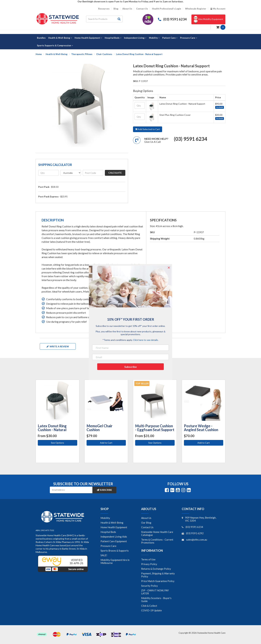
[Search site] (119, 19)
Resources (104, 9)
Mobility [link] (105, 518)
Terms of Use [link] (148, 559)
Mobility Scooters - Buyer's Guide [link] (156, 600)
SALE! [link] (104, 555)
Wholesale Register (196, 9)
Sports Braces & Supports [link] (115, 551)
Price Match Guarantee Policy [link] (158, 581)
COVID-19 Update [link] (151, 610)
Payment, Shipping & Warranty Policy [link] (158, 575)
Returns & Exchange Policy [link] (156, 569)
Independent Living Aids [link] (114, 537)
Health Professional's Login (167, 9)
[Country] (71, 173)
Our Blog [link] (146, 523)
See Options (58, 443)
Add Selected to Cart (148, 129)
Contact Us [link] (147, 527)
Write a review (58, 346)
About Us (127, 9)
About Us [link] (146, 518)
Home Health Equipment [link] (114, 527)
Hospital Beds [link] (108, 532)
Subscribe (104, 490)
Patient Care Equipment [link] (114, 541)
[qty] (49, 173)
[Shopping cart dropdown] (221, 27)
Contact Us (142, 9)
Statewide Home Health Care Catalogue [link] (157, 533)
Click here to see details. (146, 340)
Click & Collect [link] (149, 606)
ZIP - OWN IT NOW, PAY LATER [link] (155, 592)
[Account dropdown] (218, 9)
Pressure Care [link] (108, 546)
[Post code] (93, 173)
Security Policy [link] (149, 586)
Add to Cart (106, 443)
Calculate (115, 173)
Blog (116, 9)
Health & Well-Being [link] (112, 523)
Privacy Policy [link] (149, 564)
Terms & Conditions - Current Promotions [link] (157, 541)
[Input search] (101, 19)
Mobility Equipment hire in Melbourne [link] (115, 561)
